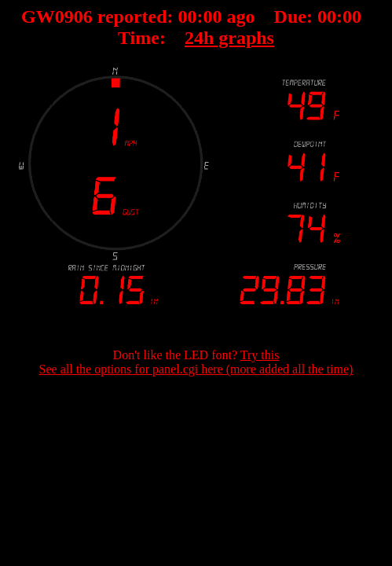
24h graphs (229, 38)
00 (188, 17)
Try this (260, 355)
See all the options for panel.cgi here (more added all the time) (196, 369)
